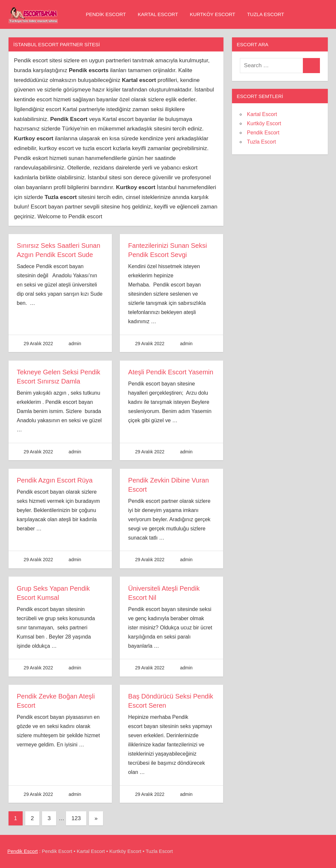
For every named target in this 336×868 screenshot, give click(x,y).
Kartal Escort (158, 14)
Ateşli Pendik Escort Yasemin (171, 372)
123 (76, 818)
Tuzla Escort (266, 14)
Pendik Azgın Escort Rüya (55, 480)
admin (75, 344)
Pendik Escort (106, 14)
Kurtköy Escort (213, 14)
